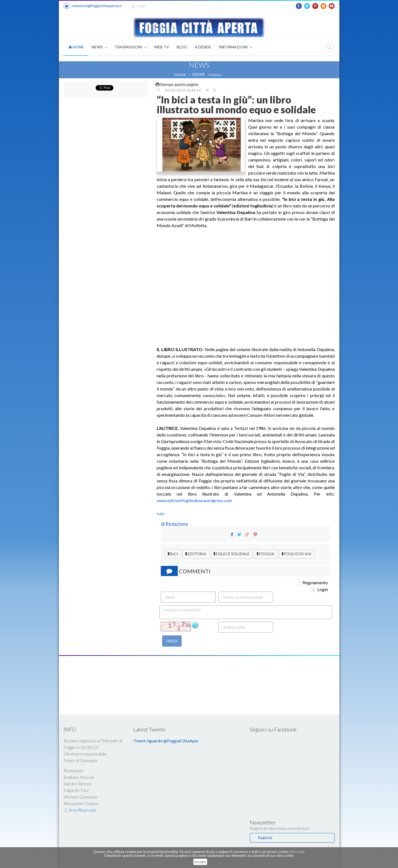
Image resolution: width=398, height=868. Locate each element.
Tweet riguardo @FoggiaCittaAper (166, 741)
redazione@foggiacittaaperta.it (93, 6)
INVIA (172, 641)
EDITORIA (196, 554)
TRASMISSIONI (131, 47)
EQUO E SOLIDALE (232, 554)
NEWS (99, 47)
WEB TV (162, 47)
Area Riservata (80, 810)
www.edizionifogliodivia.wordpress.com (194, 500)
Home (180, 74)
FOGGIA (266, 554)
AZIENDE (203, 47)
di (163, 524)
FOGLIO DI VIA (297, 554)
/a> (161, 513)
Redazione (177, 524)
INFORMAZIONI (235, 47)
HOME (76, 47)
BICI (173, 554)
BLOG (182, 47)
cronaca (215, 75)
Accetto (200, 862)
